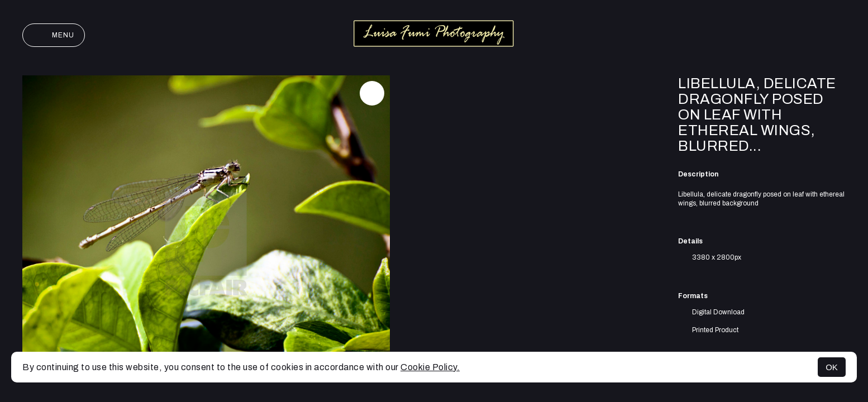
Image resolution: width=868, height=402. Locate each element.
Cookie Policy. (430, 367)
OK (832, 367)
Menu (54, 35)
